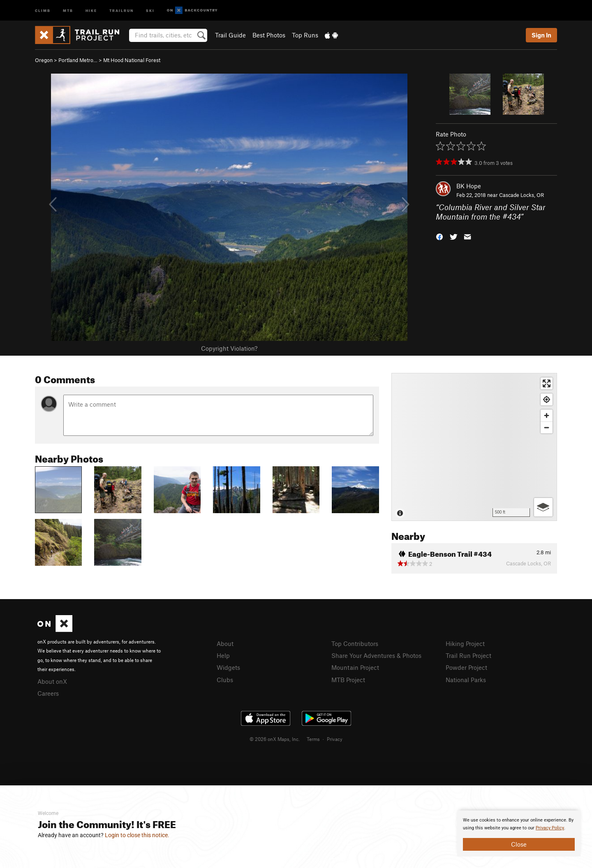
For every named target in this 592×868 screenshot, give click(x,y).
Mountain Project (355, 667)
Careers (48, 693)
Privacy (335, 739)
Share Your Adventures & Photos (376, 655)
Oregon (44, 60)
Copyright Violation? (229, 348)
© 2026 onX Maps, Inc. (275, 739)
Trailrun (121, 10)
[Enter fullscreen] (547, 383)
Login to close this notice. (137, 835)
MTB (68, 10)
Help (223, 655)
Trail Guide (230, 35)
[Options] (543, 507)
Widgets (228, 667)
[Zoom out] (547, 427)
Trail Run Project (468, 655)
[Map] (474, 447)
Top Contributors (355, 643)
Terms (313, 739)
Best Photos (269, 35)
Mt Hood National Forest (132, 60)
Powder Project (466, 667)
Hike (91, 10)
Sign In (541, 35)
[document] (519, 833)
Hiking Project (465, 643)
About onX (52, 681)
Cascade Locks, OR (521, 195)
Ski (150, 10)
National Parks (466, 680)
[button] (439, 236)
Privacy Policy (550, 828)
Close (519, 844)
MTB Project (348, 680)
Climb (43, 10)
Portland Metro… (78, 60)
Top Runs (305, 35)
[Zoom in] (547, 415)
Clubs (225, 680)
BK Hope (469, 186)
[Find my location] (547, 399)
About (225, 643)
